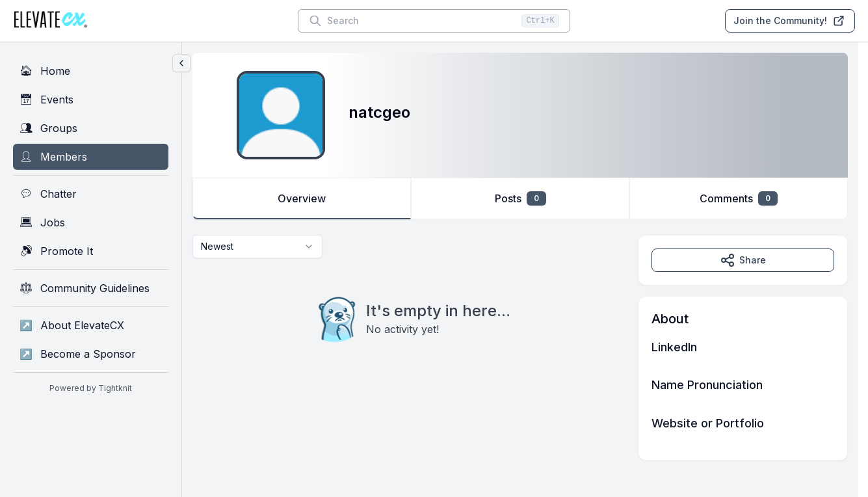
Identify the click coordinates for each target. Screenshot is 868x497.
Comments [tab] (739, 198)
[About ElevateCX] (91, 325)
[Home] (91, 71)
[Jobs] (91, 222)
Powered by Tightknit (91, 388)
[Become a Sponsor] (91, 354)
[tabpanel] (520, 348)
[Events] (91, 100)
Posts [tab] (520, 198)
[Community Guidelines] (91, 288)
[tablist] (520, 198)
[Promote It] (91, 251)
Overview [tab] (302, 198)
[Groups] (91, 128)
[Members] (91, 157)
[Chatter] (91, 194)
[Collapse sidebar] (181, 63)
